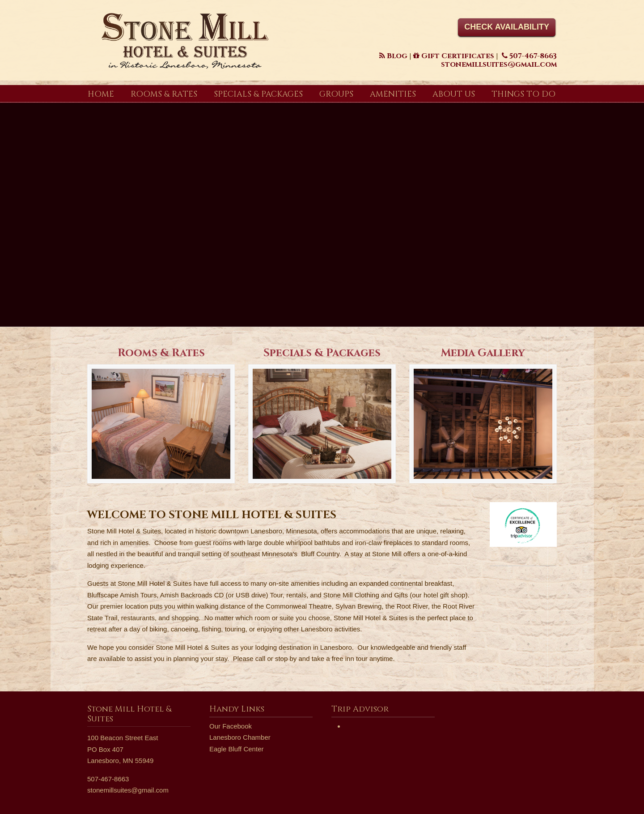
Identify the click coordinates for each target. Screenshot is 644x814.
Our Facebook (231, 726)
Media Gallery (483, 353)
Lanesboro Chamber (240, 737)
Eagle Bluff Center (236, 749)
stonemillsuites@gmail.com (128, 790)
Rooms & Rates (161, 353)
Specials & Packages (322, 353)
